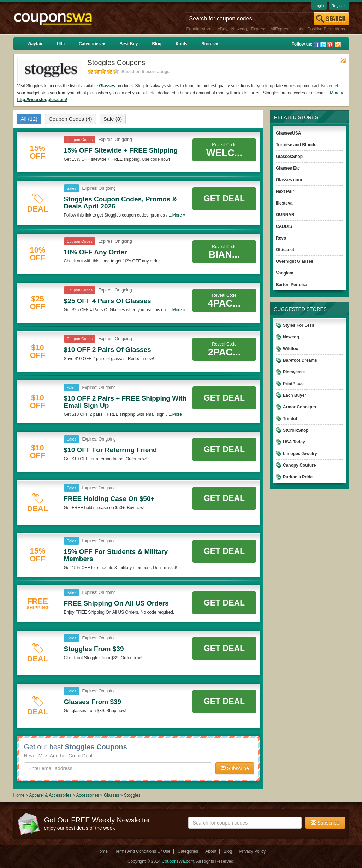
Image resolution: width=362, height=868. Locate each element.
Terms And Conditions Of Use (143, 851)
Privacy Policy (252, 851)
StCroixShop (296, 430)
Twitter (323, 45)
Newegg (239, 29)
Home (19, 795)
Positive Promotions (326, 29)
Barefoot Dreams (300, 360)
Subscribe (235, 768)
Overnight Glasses (295, 261)
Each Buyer (295, 395)
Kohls (181, 44)
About (211, 851)
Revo (281, 238)
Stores (210, 44)
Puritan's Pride (298, 477)
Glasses (107, 86)
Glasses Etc (288, 168)
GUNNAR (285, 215)
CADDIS (284, 226)
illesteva (284, 203)
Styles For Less (299, 325)
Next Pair (285, 191)
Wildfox (290, 349)
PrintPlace (293, 384)
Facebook (316, 45)
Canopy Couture (299, 465)
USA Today (294, 442)
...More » (335, 93)
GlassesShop (289, 157)
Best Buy (129, 44)
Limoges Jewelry (300, 454)
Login (319, 6)
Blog (157, 44)
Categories (92, 44)
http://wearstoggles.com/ (42, 100)
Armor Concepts (299, 407)
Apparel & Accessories (51, 795)
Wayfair (35, 44)
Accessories (88, 795)
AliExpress (280, 29)
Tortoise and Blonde (296, 145)
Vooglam (285, 273)
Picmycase (294, 372)
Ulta (61, 44)
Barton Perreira (291, 285)
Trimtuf (290, 419)
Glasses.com (289, 180)
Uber (299, 29)
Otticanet (285, 250)
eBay (222, 29)
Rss (338, 45)
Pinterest (330, 45)
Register (339, 6)
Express (258, 29)
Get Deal (224, 199)
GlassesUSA (288, 133)
